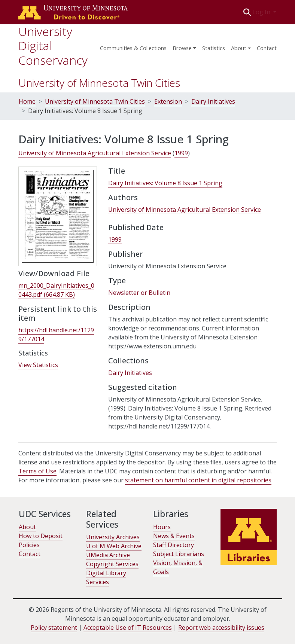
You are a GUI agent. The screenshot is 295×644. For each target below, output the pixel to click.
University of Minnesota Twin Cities (99, 83)
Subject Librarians (179, 554)
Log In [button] (262, 12)
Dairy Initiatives (213, 101)
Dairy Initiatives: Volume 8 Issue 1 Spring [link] (165, 183)
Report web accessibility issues (221, 628)
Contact (267, 48)
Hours (162, 527)
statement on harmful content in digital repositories (198, 480)
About (27, 527)
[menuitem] (184, 46)
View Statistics (38, 365)
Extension (168, 101)
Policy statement (54, 628)
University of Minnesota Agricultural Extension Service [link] (95, 153)
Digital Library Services (106, 577)
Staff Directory (174, 545)
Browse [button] (182, 48)
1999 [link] (181, 153)
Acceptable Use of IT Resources (128, 628)
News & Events (174, 536)
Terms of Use (37, 471)
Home (27, 101)
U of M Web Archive (114, 546)
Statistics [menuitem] (214, 48)
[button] (247, 12)
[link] (56, 290)
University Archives (113, 537)
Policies (29, 545)
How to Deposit (41, 536)
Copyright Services (112, 564)
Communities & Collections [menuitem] (133, 48)
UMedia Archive (108, 555)
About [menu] (239, 48)
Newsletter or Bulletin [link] (139, 293)
